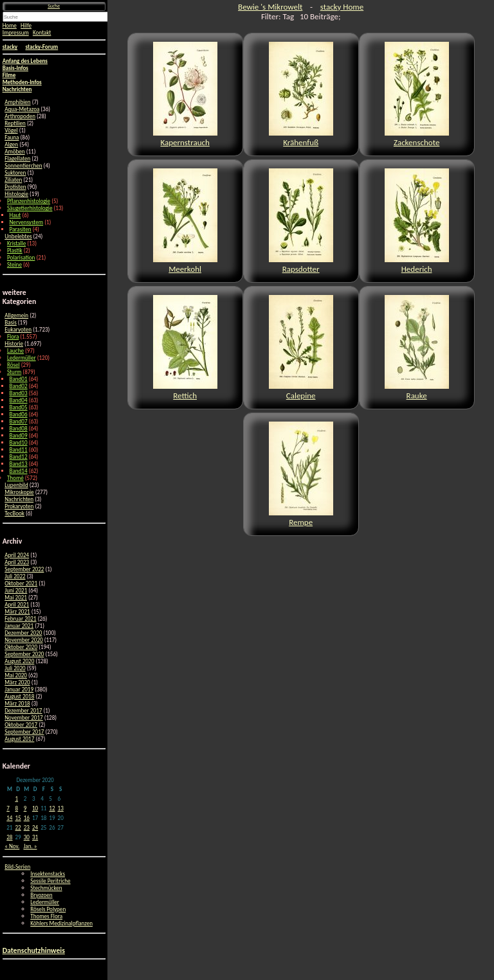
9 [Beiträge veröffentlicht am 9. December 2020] (25, 808)
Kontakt (42, 32)
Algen (11, 144)
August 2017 (19, 739)
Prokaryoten (19, 506)
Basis (11, 322)
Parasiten (21, 229)
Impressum (16, 32)
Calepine (301, 348)
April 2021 (17, 604)
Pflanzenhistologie (29, 201)
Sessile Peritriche (50, 881)
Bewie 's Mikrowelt (270, 7)
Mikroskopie (19, 492)
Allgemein (16, 315)
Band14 (19, 471)
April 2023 (17, 562)
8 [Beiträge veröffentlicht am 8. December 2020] (16, 808)
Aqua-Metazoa (22, 109)
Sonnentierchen (23, 165)
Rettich (185, 348)
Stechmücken (46, 888)
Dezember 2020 (23, 633)
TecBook (14, 513)
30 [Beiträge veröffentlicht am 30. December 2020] (27, 837)
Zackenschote (417, 94)
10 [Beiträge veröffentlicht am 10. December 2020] (35, 808)
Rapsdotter (301, 221)
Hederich (417, 221)
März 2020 (17, 682)
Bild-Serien (17, 867)
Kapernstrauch (185, 94)
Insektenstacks (48, 874)
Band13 (19, 464)
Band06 (19, 414)
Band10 (19, 442)
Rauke (417, 348)
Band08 (19, 428)
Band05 (19, 407)
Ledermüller (22, 358)
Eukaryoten (18, 329)
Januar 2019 (19, 689)
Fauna (12, 137)
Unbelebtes (18, 236)
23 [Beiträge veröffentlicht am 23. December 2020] (27, 827)
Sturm (14, 372)
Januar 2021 (19, 626)
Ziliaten (13, 180)
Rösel (14, 365)
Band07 (19, 421)
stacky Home (342, 7)
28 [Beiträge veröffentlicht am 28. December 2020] (9, 837)
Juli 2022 (15, 576)
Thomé (15, 478)
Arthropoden (20, 116)
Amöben (14, 151)
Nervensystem (27, 222)
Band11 (19, 450)
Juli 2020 (15, 668)
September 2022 (24, 569)
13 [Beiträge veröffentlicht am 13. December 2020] (61, 808)
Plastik (15, 250)
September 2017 (24, 732)
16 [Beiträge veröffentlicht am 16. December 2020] (27, 818)
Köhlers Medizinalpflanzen (61, 923)
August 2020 (19, 661)
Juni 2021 (16, 590)
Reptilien (15, 123)
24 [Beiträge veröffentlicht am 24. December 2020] (35, 827)
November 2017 (23, 717)
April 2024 (17, 555)
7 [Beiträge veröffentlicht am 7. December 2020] (8, 808)
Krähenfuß (301, 94)
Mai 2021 (16, 597)
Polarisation (21, 257)
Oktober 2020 (21, 647)
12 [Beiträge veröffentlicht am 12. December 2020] (52, 808)
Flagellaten (17, 158)
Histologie (16, 194)
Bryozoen (41, 895)
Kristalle (16, 243)
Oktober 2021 (21, 583)
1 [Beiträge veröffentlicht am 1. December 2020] (16, 798)
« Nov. (12, 846)
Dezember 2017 (23, 710)
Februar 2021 (20, 619)
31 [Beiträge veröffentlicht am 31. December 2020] (35, 837)
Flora (13, 336)
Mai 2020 (16, 675)
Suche (54, 6)
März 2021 (17, 611)
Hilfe (26, 25)
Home (10, 25)
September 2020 (24, 654)
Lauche (15, 351)
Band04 (19, 400)
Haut (15, 215)
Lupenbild (16, 485)
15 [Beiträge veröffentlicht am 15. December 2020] (18, 818)
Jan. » (30, 846)
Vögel (11, 130)
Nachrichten (19, 499)
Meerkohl (185, 221)
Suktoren (15, 173)
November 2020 (23, 640)
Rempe (301, 474)
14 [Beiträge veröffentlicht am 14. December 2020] (9, 818)
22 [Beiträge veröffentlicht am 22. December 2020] (18, 827)
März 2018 (17, 703)
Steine (14, 264)
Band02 (19, 386)
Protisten (15, 187)
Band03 (19, 393)
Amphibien (17, 102)
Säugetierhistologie (30, 208)
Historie (14, 343)
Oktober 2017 (21, 725)
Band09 (19, 435)
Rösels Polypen (48, 909)
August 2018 (19, 696)
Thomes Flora (46, 916)
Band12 (19, 457)
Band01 (19, 379)
